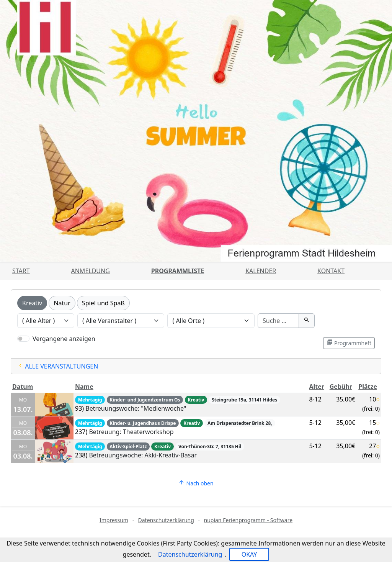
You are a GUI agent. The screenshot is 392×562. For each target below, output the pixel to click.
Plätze (368, 387)
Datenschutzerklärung (166, 520)
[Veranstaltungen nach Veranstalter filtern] (121, 321)
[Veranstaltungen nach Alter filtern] (46, 321)
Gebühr (341, 387)
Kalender (261, 271)
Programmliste (178, 271)
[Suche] (278, 321)
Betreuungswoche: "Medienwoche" (136, 408)
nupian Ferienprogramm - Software (248, 520)
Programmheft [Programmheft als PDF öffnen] (349, 343)
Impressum (114, 520)
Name (84, 387)
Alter (317, 387)
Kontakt (331, 271)
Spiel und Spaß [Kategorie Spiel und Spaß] (103, 303)
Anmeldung (90, 271)
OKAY (249, 554)
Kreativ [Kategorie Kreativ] (32, 303)
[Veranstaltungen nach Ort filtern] (211, 321)
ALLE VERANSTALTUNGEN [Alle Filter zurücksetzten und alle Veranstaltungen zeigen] (58, 366)
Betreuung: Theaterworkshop (131, 432)
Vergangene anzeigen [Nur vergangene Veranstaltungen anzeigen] (64, 339)
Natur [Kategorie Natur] (62, 303)
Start (21, 271)
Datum (23, 387)
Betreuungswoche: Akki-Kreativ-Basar (143, 455)
